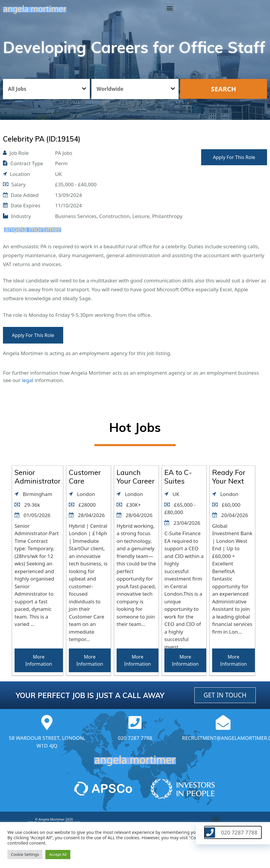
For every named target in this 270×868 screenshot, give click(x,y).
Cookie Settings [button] (25, 854)
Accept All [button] (58, 854)
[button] (170, 8)
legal (28, 380)
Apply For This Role (234, 157)
